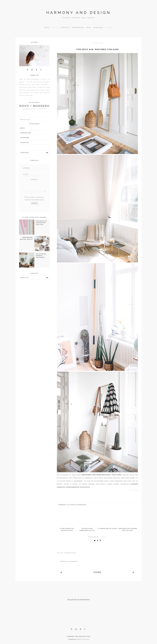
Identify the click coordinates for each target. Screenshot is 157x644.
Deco (89, 28)
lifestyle (25, 143)
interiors (25, 138)
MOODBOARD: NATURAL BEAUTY (26, 238)
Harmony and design (79, 13)
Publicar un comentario (69, 561)
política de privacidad (34, 200)
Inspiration (78, 28)
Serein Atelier (83, 639)
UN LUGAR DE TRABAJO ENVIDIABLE (41, 256)
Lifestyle (65, 28)
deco (104, 537)
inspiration (26, 133)
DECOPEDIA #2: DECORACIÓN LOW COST (42, 223)
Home (47, 28)
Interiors (98, 28)
